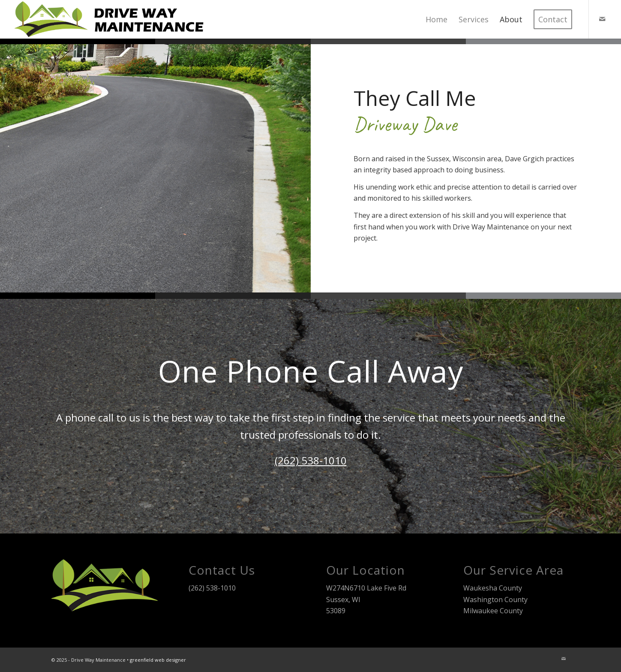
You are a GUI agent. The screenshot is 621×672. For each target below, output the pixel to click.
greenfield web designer (158, 660)
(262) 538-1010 (311, 460)
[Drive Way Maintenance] (111, 19)
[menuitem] (436, 19)
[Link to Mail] (602, 19)
